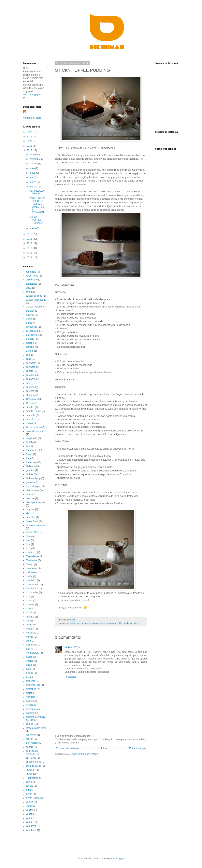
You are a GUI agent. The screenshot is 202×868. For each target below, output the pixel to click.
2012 (30, 253)
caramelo (31, 375)
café (28, 355)
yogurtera (31, 826)
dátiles (120, 623)
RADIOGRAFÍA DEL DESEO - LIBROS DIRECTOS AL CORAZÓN (37, 205)
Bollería (30, 339)
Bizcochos (31, 335)
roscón (30, 739)
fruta (28, 458)
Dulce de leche (34, 427)
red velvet (31, 735)
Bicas (29, 323)
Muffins (30, 613)
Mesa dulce (32, 589)
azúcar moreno (109, 623)
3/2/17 (77, 647)
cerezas (30, 391)
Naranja (30, 617)
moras (29, 601)
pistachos (31, 689)
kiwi (28, 513)
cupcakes (31, 419)
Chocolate (31, 399)
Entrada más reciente (67, 748)
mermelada (32, 585)
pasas (29, 657)
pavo (29, 669)
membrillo (31, 580)
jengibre (30, 509)
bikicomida (32, 327)
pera (28, 677)
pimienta (30, 681)
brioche (30, 343)
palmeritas (31, 645)
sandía (30, 747)
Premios (30, 705)
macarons (31, 552)
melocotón (31, 572)
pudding (128, 623)
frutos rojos (32, 462)
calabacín (31, 363)
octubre (34, 164)
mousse (30, 604)
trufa (28, 790)
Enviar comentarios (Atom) (84, 754)
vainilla (30, 802)
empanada (32, 438)
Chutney (30, 403)
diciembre (35, 155)
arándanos (32, 284)
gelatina (30, 470)
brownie (30, 347)
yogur (29, 822)
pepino (30, 673)
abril (32, 177)
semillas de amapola (32, 752)
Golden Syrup (33, 478)
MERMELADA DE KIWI (36, 192)
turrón (29, 794)
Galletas (30, 466)
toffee (136, 623)
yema (29, 818)
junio (32, 168)
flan (28, 446)
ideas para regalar (36, 502)
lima (28, 544)
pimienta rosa (33, 685)
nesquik (30, 629)
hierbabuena (33, 490)
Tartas (29, 774)
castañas (31, 379)
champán (31, 395)
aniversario (32, 280)
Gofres (30, 474)
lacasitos (31, 517)
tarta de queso (34, 766)
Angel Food (32, 276)
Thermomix (32, 778)
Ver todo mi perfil (32, 118)
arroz (29, 288)
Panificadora (33, 653)
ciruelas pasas (34, 411)
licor (28, 540)
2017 (30, 150)
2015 (30, 239)
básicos (30, 315)
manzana (31, 568)
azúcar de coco (74, 623)
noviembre (35, 159)
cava (29, 383)
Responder (70, 677)
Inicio (104, 748)
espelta (30, 442)
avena (29, 292)
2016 (30, 234)
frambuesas (32, 450)
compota (31, 415)
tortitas (30, 786)
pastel (29, 665)
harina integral (34, 486)
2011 (30, 257)
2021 (30, 137)
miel (28, 597)
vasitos (30, 810)
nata (28, 621)
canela (29, 371)
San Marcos (32, 743)
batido (29, 319)
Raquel (68, 647)
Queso (29, 724)
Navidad (30, 625)
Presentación (33, 709)
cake (29, 359)
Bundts (30, 351)
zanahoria (31, 830)
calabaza (31, 367)
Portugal (30, 697)
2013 (30, 248)
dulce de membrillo (36, 431)
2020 (30, 141)
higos (29, 495)
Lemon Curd (33, 532)
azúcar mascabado (91, 623)
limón (29, 548)
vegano (30, 814)
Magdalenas (32, 556)
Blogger (120, 859)
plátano (30, 693)
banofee (30, 311)
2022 (30, 132)
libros (29, 536)
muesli (29, 609)
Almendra (31, 272)
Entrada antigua (138, 748)
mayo (33, 173)
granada (30, 482)
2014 (30, 243)
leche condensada (36, 525)
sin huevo (31, 758)
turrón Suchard (34, 798)
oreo (28, 641)
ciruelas (30, 407)
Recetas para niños (36, 728)
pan (28, 649)
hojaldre (30, 498)
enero (33, 228)
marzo (33, 182)
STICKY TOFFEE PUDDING (36, 220)
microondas (32, 592)
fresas (29, 454)
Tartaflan (31, 770)
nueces (30, 633)
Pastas (30, 661)
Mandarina (32, 560)
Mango (30, 564)
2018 (30, 146)
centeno (30, 387)
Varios (29, 806)
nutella (29, 637)
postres (30, 701)
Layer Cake (32, 521)
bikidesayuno (33, 331)
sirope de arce (34, 762)
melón (29, 576)
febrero (34, 187)
